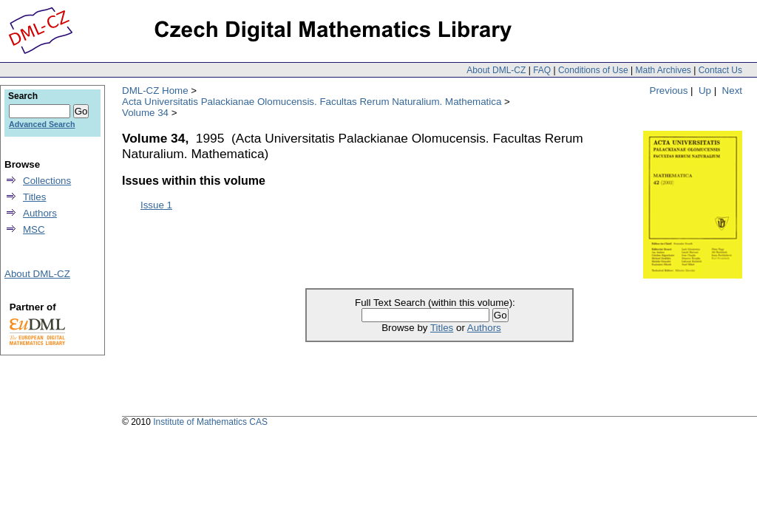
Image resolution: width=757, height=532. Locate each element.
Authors (484, 328)
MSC (34, 229)
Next (732, 91)
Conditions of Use (593, 70)
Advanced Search (42, 124)
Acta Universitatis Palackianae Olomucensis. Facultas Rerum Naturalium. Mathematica (312, 102)
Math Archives (663, 70)
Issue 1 (156, 205)
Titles (442, 328)
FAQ (542, 70)
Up (705, 91)
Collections (47, 181)
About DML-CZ (496, 70)
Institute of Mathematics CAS (210, 422)
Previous (669, 91)
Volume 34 (145, 113)
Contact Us (720, 70)
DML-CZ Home (155, 91)
